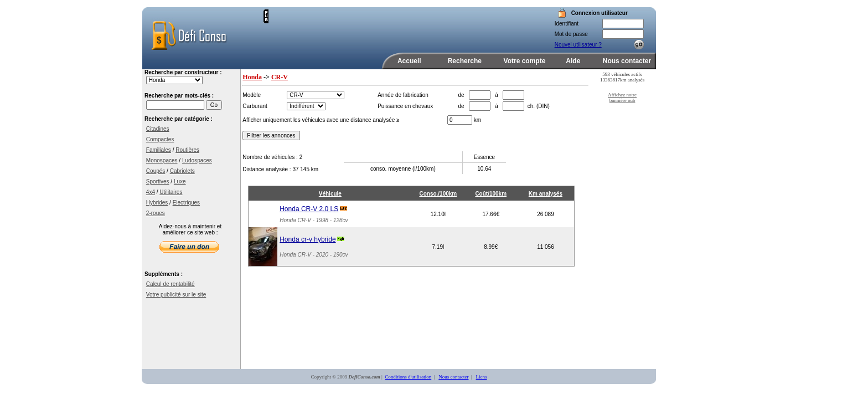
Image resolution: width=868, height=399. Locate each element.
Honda (252, 77)
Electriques (186, 203)
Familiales (159, 150)
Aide (573, 61)
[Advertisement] (398, 26)
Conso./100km (438, 194)
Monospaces (162, 160)
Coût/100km (491, 194)
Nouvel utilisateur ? (578, 45)
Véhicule (330, 194)
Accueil (409, 61)
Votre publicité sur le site (176, 295)
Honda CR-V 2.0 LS (309, 209)
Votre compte (525, 61)
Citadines (158, 129)
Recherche (465, 61)
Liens (482, 377)
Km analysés (546, 194)
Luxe (180, 181)
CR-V (280, 77)
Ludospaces (197, 160)
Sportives (158, 181)
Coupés (156, 171)
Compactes (160, 139)
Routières (187, 150)
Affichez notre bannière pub (622, 98)
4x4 (151, 192)
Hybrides (157, 203)
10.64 (484, 169)
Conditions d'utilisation (408, 377)
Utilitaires (171, 192)
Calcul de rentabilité (170, 284)
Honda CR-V (295, 220)
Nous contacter (627, 61)
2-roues (156, 213)
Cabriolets (182, 171)
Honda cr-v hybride (308, 239)
